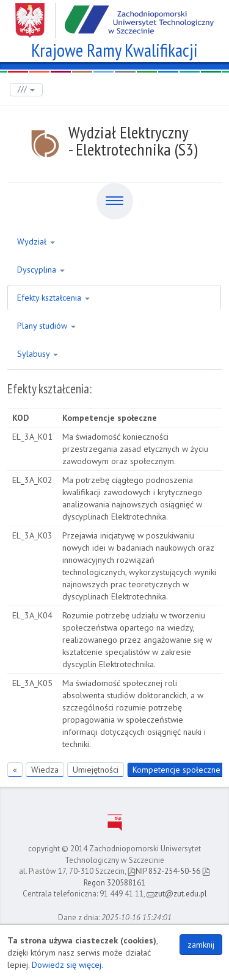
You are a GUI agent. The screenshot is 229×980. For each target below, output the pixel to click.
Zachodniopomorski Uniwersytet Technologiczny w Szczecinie (114, 16)
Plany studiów (46, 326)
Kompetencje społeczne (176, 770)
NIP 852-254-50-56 (164, 871)
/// (26, 89)
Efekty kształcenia (53, 298)
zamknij (201, 945)
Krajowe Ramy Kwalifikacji (114, 48)
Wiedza (45, 770)
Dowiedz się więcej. (67, 965)
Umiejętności (96, 770)
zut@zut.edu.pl (177, 894)
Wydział (36, 241)
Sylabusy (38, 354)
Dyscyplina (41, 270)
